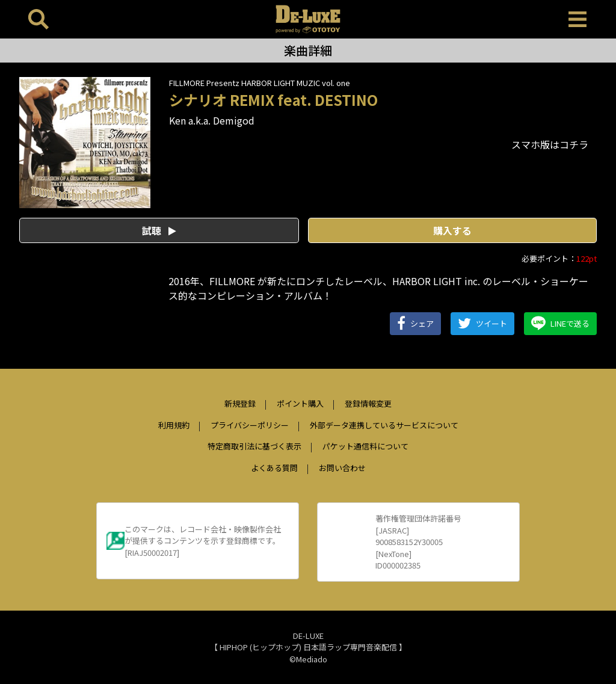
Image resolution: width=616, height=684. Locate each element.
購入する (452, 230)
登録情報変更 (368, 403)
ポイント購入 (300, 403)
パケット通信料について (365, 446)
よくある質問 (274, 468)
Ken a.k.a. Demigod (212, 120)
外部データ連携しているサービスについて (384, 425)
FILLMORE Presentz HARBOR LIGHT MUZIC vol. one (260, 83)
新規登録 (240, 403)
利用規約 (174, 425)
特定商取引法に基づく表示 (254, 446)
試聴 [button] (159, 230)
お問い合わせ (342, 468)
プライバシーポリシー (250, 425)
